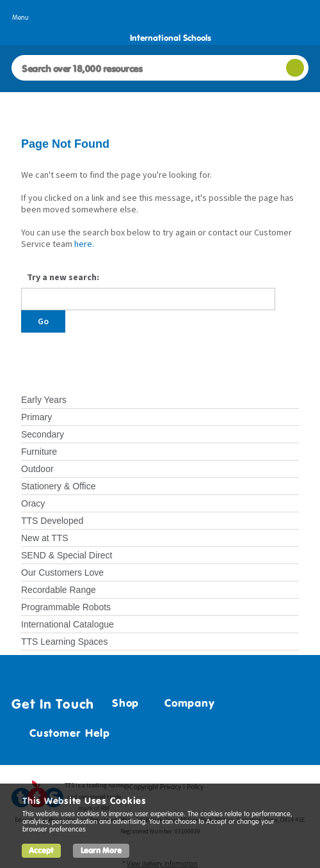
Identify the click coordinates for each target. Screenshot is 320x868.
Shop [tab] (120, 703)
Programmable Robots (66, 607)
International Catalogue (68, 624)
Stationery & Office (58, 486)
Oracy (33, 503)
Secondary (43, 434)
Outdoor (37, 469)
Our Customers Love (62, 572)
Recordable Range (59, 590)
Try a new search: (63, 277)
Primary (36, 417)
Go (43, 321)
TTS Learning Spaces (64, 642)
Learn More (101, 850)
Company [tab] (184, 703)
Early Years (44, 400)
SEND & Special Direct (67, 555)
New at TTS (45, 538)
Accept (41, 850)
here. (84, 244)
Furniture (39, 452)
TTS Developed (52, 521)
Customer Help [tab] (65, 733)
